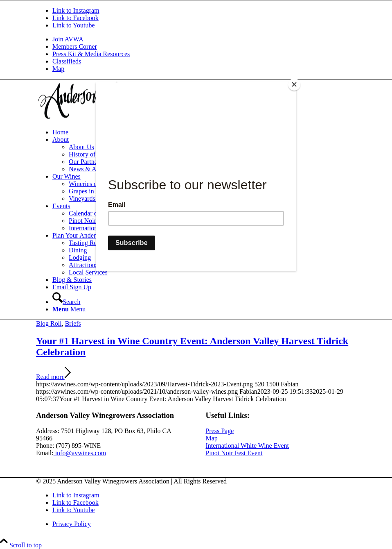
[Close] (294, 84)
